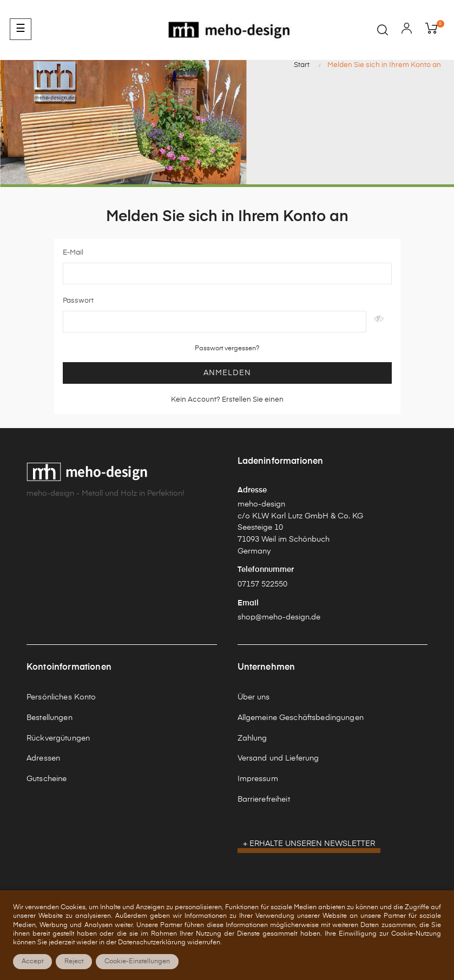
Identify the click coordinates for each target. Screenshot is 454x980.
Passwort (78, 301)
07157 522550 (262, 584)
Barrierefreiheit (264, 799)
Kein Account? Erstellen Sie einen (227, 400)
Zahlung (252, 738)
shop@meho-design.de (279, 617)
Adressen (43, 758)
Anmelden (227, 373)
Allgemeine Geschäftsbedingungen (301, 718)
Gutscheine (47, 779)
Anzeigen (379, 322)
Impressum (258, 779)
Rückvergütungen (58, 738)
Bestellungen (50, 718)
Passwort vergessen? (227, 349)
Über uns (254, 697)
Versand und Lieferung (278, 758)
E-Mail (73, 253)
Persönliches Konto (61, 697)
